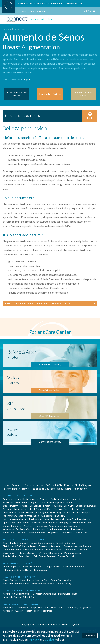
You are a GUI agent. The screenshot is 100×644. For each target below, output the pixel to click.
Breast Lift (35, 506)
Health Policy (32, 611)
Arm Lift (44, 499)
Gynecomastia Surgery (53, 516)
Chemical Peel (61, 509)
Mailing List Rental (68, 594)
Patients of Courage (43, 489)
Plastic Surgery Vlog (61, 580)
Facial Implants (85, 512)
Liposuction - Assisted (29, 522)
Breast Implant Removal (60, 502)
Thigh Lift (53, 533)
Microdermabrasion (81, 522)
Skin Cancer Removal (45, 556)
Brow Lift (69, 506)
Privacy (34, 640)
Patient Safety (11, 489)
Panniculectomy (73, 553)
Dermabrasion (10, 512)
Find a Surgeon (38, 11)
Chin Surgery (77, 509)
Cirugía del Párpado (74, 566)
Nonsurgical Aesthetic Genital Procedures (58, 526)
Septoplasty (25, 556)
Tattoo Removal (37, 533)
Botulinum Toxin (11, 502)
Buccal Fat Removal (86, 506)
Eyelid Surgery (57, 512)
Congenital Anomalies (50, 546)
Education (43, 607)
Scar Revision (10, 556)
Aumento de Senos (33, 566)
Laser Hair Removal (54, 519)
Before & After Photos (59, 485)
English (27, 80)
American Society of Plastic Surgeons (50, 3)
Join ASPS (23, 607)
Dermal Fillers (26, 512)
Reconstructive (34, 485)
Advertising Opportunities (17, 594)
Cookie (49, 640)
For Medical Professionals (22, 604)
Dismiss (90, 636)
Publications (57, 607)
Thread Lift (66, 533)
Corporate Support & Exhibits (18, 597)
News (25, 489)
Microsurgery (10, 553)
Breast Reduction (52, 506)
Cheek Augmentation (40, 509)
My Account (9, 607)
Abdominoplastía (11, 566)
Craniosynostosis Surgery (77, 546)
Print (90, 116)
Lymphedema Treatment (76, 549)
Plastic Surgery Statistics (16, 583)
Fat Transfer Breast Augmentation (21, 516)
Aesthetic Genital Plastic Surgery (20, 499)
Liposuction (9, 522)
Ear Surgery (42, 512)
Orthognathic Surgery (50, 553)
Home (23, 11)
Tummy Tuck (81, 533)
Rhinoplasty (39, 529)
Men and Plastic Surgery (56, 522)
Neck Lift (29, 526)
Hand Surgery (53, 549)
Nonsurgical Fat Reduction (16, 529)
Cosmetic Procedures (13, 29)
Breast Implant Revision (15, 506)
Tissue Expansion (67, 556)
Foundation (80, 489)
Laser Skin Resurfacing (78, 519)
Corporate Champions (44, 594)
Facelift (71, 512)
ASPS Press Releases (42, 583)
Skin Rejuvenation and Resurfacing (65, 529)
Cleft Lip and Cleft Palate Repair (19, 546)
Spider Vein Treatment (15, 533)
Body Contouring (60, 499)
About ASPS (64, 489)
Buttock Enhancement (14, 509)
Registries (86, 607)
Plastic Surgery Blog (38, 580)
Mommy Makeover (12, 526)
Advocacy (8, 611)
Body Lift (76, 499)
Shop (33, 607)
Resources (47, 611)
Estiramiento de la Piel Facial (17, 570)
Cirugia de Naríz (53, 566)
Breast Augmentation (33, 502)
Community (72, 607)
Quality (19, 611)
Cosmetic (17, 485)
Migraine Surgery (28, 553)
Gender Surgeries (12, 549)
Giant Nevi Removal (34, 549)
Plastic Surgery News (14, 580)
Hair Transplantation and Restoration (22, 519)
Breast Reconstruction (42, 543)
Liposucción (40, 570)
